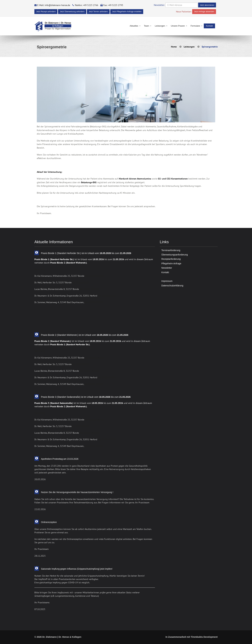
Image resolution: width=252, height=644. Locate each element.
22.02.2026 (40, 509)
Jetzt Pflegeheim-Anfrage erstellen (127, 12)
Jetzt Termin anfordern (98, 12)
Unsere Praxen (178, 26)
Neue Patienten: (184, 12)
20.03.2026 (40, 479)
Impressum (167, 281)
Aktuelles (134, 26)
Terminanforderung (171, 250)
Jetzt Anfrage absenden (204, 12)
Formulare (195, 26)
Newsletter (167, 268)
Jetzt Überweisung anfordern (72, 12)
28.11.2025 (40, 556)
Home (174, 47)
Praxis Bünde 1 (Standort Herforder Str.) (54, 259)
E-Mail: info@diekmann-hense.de (54, 5)
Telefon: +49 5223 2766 (86, 5)
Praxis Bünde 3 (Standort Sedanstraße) (54, 403)
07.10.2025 (40, 609)
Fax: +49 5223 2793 (113, 5)
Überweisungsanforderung (175, 255)
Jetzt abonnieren (207, 5)
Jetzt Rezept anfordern (46, 12)
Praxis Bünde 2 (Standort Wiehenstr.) (69, 263)
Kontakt (209, 26)
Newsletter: (159, 5)
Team (147, 26)
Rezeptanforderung (171, 259)
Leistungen (160, 26)
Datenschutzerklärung (172, 286)
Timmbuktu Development (204, 637)
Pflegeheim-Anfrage (171, 263)
